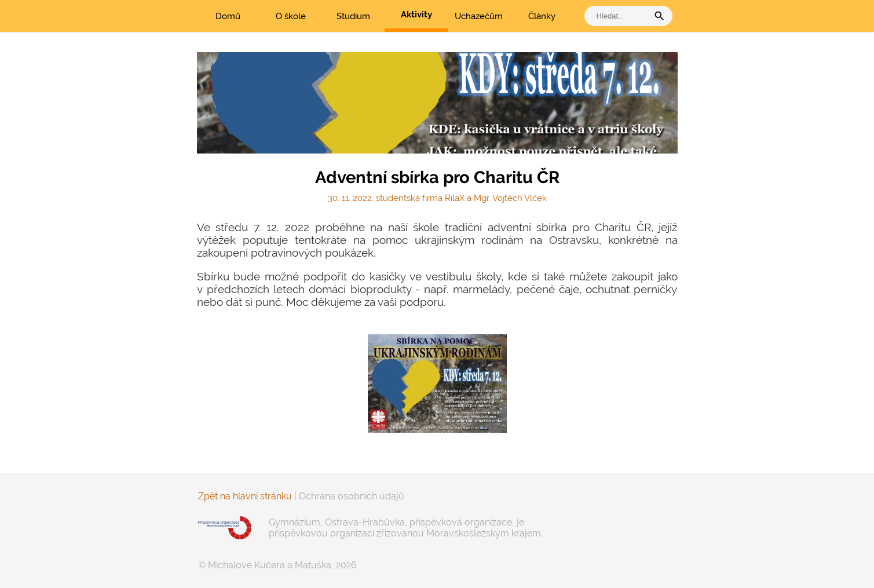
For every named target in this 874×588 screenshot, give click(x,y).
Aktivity (416, 14)
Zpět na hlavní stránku (245, 496)
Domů (228, 16)
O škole (291, 16)
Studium (353, 16)
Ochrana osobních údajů (352, 496)
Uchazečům (479, 16)
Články (542, 16)
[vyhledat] (619, 16)
